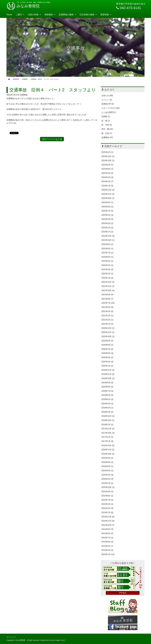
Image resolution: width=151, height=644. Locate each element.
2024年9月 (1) (107, 165)
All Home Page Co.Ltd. (57, 640)
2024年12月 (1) (108, 156)
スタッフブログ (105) (111, 108)
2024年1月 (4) (107, 186)
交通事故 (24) (107, 137)
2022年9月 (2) (107, 244)
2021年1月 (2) (107, 324)
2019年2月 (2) (107, 412)
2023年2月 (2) (107, 228)
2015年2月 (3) (107, 508)
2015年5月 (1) (107, 504)
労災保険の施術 (87, 15)
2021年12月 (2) (108, 282)
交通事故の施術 (66, 15)
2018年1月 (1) (107, 425)
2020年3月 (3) (107, 362)
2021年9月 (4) (107, 295)
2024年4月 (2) (107, 173)
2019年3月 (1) (107, 408)
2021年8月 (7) (107, 299)
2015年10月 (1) (108, 487)
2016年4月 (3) (107, 475)
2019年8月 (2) (107, 387)
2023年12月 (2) (108, 190)
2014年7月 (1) (107, 538)
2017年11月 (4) (108, 429)
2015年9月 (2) (107, 492)
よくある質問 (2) (109, 112)
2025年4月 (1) (107, 152)
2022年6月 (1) (107, 257)
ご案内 (19, 15)
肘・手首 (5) (107, 125)
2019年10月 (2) (108, 378)
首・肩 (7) (106, 121)
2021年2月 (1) (107, 320)
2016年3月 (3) (107, 479)
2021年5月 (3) (107, 307)
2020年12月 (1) (108, 328)
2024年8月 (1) (107, 169)
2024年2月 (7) (107, 181)
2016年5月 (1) (107, 471)
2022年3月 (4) (107, 270)
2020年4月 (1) (107, 357)
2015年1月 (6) (107, 512)
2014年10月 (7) (108, 525)
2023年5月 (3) (107, 215)
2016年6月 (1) (107, 466)
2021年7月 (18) (108, 303)
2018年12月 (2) (108, 416)
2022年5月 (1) (107, 261)
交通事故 (24, 95)
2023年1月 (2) (107, 232)
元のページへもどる (52, 139)
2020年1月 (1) (107, 366)
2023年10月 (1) (108, 198)
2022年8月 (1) (107, 249)
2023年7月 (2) (107, 211)
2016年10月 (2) (108, 454)
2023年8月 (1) (107, 207)
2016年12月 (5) (108, 445)
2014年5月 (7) (107, 546)
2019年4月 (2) (107, 404)
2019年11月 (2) (108, 374)
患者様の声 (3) (108, 104)
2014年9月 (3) (107, 529)
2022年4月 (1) (107, 265)
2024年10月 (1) (108, 160)
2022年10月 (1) (108, 240)
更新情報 (105, 15)
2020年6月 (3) (107, 353)
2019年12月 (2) (108, 370)
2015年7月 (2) (107, 500)
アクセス (123, 593)
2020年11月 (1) (108, 332)
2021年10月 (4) (108, 290)
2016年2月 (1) (107, 483)
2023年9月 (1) (107, 202)
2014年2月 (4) (107, 550)
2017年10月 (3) (108, 433)
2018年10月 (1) (108, 420)
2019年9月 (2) (107, 383)
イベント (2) (107, 100)
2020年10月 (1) (108, 336)
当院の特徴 (33, 15)
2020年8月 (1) (107, 345)
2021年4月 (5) (107, 311)
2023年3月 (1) (107, 223)
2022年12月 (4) (108, 236)
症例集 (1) (106, 116)
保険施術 (49, 15)
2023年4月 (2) (107, 219)
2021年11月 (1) (108, 286)
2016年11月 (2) (108, 450)
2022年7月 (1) (107, 253)
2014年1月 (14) (108, 554)
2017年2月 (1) (107, 437)
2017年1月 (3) (107, 441)
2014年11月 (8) (108, 521)
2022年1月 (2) (107, 278)
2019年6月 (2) (107, 395)
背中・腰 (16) (107, 129)
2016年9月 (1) (107, 458)
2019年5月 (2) (107, 399)
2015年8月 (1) (107, 496)
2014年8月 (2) (107, 533)
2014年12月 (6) (108, 517)
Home (9, 15)
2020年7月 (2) (107, 349)
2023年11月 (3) (108, 194)
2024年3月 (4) (107, 177)
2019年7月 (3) (107, 391)
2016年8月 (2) (107, 462)
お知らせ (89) (107, 96)
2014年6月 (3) (107, 542)
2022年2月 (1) (107, 274)
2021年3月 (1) (107, 316)
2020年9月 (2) (107, 341)
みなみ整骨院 (23, 6)
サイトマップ (11, 637)
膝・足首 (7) (107, 133)
